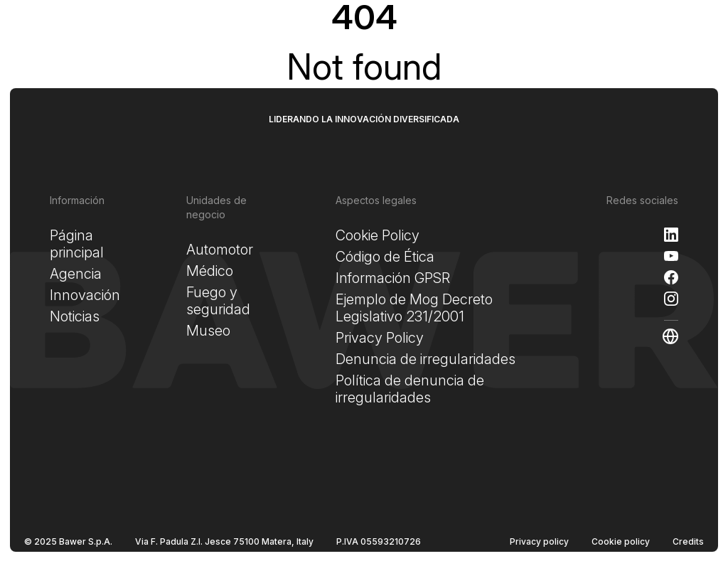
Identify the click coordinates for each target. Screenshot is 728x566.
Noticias (75, 316)
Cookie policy (621, 541)
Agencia (76, 274)
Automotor (220, 250)
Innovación (85, 295)
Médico (210, 271)
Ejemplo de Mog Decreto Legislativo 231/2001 (414, 308)
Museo (208, 331)
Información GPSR (393, 278)
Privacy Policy (380, 338)
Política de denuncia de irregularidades (410, 389)
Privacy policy (539, 541)
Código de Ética (385, 257)
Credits (688, 541)
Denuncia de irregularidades (425, 359)
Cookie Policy (378, 235)
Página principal (77, 244)
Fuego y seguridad (218, 301)
